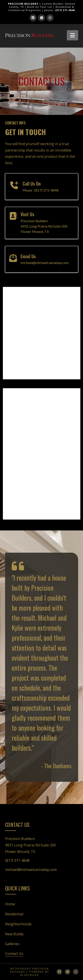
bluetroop (30, 975)
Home (10, 904)
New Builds (14, 934)
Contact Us (14, 954)
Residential (14, 914)
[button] (72, 35)
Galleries (12, 944)
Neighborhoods (18, 924)
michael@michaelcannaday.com (31, 870)
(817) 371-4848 (17, 860)
